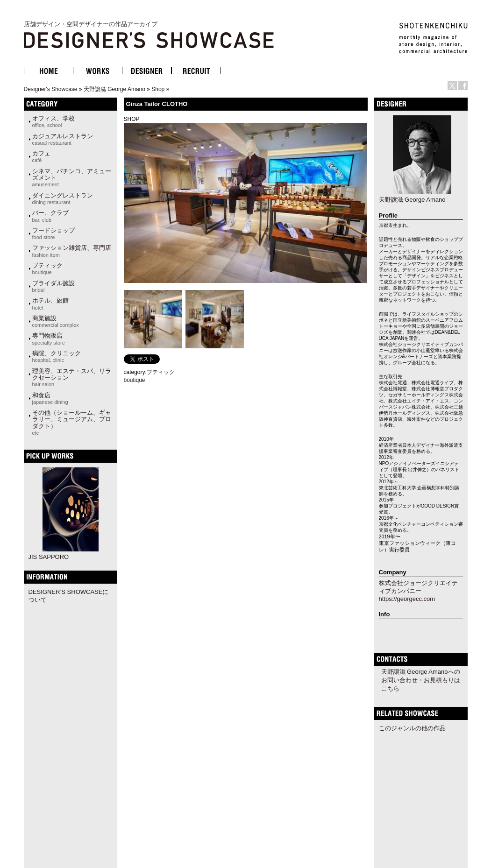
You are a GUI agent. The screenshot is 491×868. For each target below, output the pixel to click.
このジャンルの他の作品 (412, 728)
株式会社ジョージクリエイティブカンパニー (418, 587)
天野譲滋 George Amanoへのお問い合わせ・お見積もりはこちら (421, 680)
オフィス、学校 (53, 121)
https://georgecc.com (407, 599)
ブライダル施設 (53, 286)
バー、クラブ (50, 216)
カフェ (41, 156)
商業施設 (56, 321)
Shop (158, 89)
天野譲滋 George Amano (114, 89)
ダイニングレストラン (63, 198)
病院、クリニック (57, 356)
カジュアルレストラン (63, 139)
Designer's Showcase (51, 89)
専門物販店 (49, 339)
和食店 (50, 398)
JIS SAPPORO (49, 557)
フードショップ (53, 233)
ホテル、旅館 (50, 303)
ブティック (47, 268)
